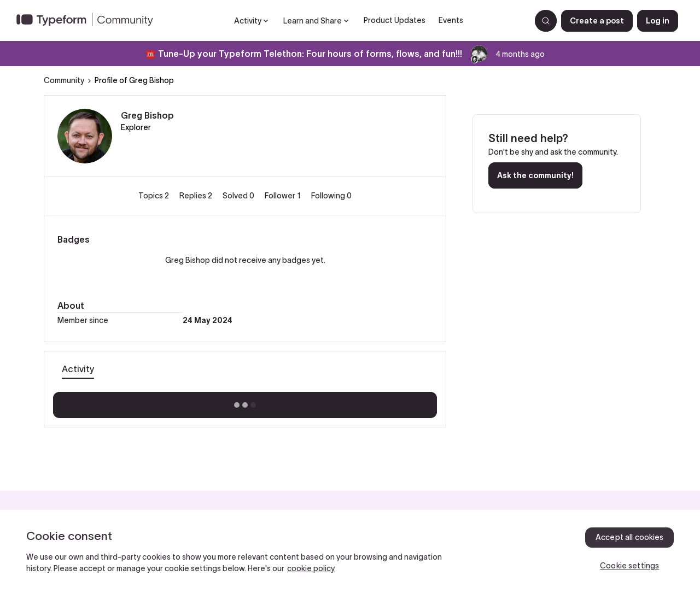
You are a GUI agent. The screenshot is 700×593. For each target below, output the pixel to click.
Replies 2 (197, 196)
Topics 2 (154, 196)
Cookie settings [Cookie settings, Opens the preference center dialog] (629, 566)
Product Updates (395, 20)
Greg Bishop (147, 115)
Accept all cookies (630, 537)
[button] (597, 21)
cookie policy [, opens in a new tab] (311, 568)
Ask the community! (535, 175)
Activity (78, 369)
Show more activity (245, 402)
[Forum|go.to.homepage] (89, 21)
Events (451, 20)
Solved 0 (239, 196)
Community (64, 80)
